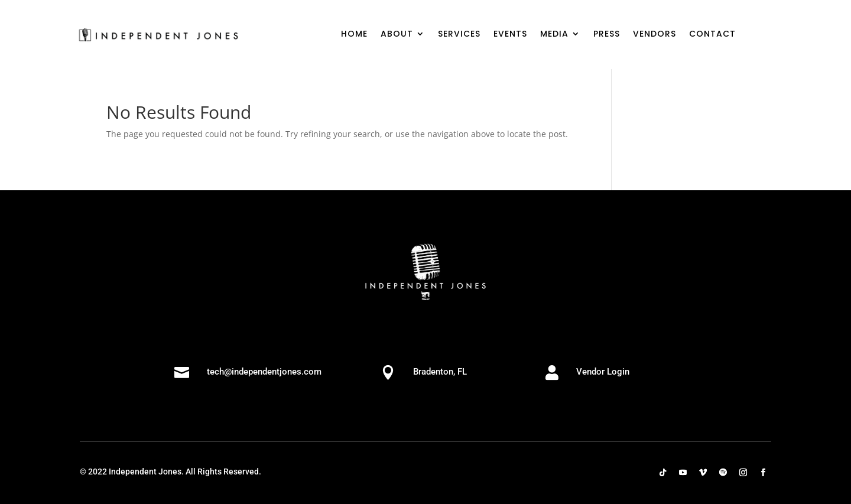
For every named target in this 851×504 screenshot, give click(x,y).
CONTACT (712, 35)
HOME (354, 35)
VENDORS (655, 35)
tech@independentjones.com (264, 372)
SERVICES (459, 35)
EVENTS (510, 35)
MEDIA (554, 35)
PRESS (607, 35)
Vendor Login (603, 372)
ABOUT (397, 35)
